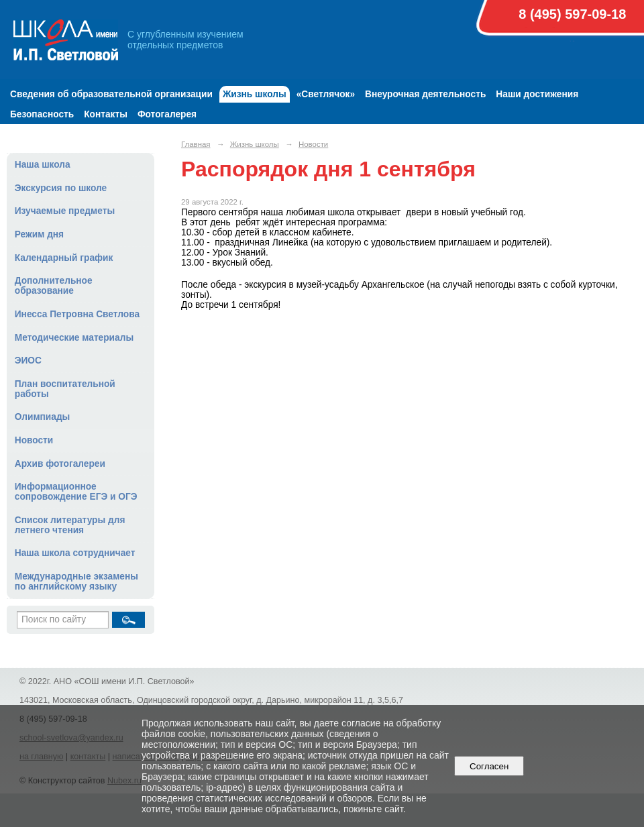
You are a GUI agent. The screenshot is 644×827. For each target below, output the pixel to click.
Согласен (489, 766)
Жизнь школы (255, 94)
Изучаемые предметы (65, 211)
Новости (34, 440)
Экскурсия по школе (61, 188)
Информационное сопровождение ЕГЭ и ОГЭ (76, 492)
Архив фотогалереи (60, 464)
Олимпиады (43, 417)
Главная (196, 144)
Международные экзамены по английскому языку (76, 582)
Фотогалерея (167, 114)
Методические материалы (74, 338)
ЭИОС (28, 361)
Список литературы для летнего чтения (70, 525)
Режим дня (39, 234)
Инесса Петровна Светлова (77, 314)
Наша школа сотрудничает (75, 553)
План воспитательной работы (65, 389)
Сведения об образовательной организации (111, 94)
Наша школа (43, 165)
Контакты (106, 114)
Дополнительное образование (54, 286)
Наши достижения (537, 94)
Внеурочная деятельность (425, 94)
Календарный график (64, 258)
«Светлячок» (326, 94)
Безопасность (42, 114)
